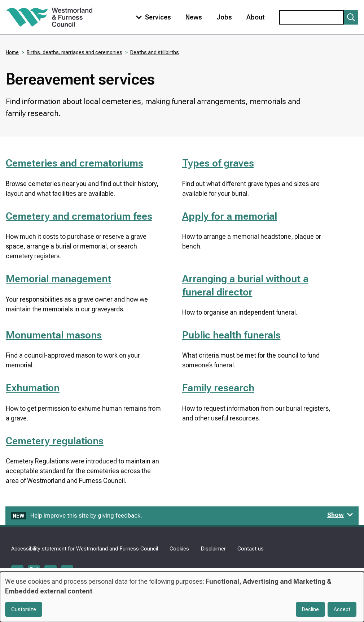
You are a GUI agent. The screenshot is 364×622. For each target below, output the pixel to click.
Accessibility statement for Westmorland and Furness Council (85, 549)
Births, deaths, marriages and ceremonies (74, 52)
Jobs (224, 17)
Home (12, 52)
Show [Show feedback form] (340, 515)
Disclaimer (213, 549)
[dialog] (182, 597)
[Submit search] (351, 17)
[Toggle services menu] (152, 17)
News (194, 17)
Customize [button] (24, 609)
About (256, 17)
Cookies (179, 549)
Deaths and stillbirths (155, 52)
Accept (342, 609)
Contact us (251, 549)
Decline (310, 609)
